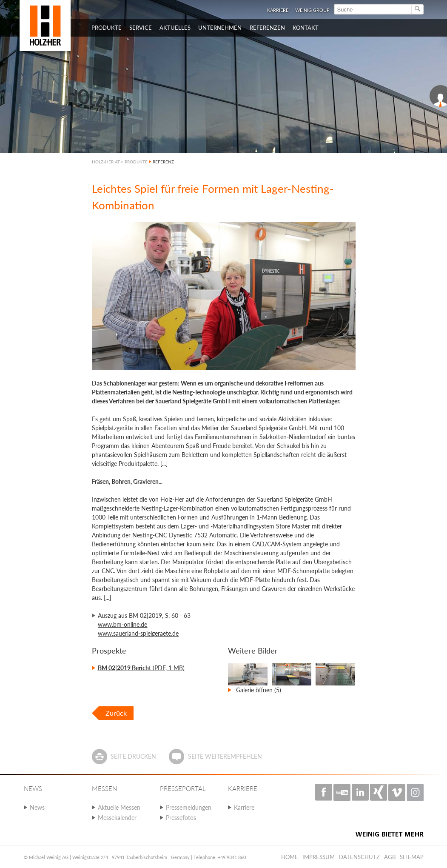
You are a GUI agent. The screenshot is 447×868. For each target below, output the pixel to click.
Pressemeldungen (189, 807)
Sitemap (412, 857)
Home (290, 857)
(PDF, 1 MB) (141, 668)
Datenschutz (359, 857)
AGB (390, 857)
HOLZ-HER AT (106, 162)
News (37, 807)
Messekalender (117, 818)
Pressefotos (181, 818)
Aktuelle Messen (119, 807)
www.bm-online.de (122, 624)
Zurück (116, 713)
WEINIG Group (312, 10)
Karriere (278, 10)
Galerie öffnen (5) (258, 690)
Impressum (319, 857)
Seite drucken (133, 756)
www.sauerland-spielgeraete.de (138, 633)
